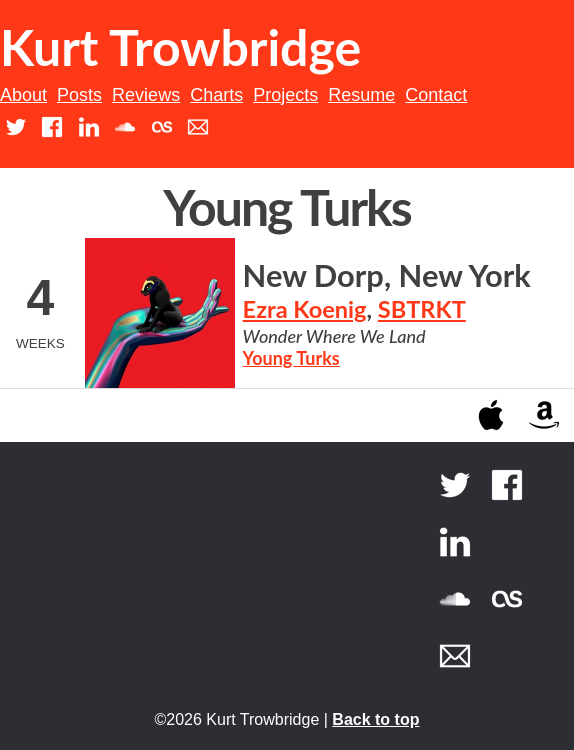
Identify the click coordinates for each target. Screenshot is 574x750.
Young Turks (291, 358)
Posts (79, 95)
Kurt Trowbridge (180, 47)
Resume (361, 95)
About (23, 95)
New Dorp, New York (387, 275)
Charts (216, 95)
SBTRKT (422, 309)
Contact (436, 95)
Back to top (375, 719)
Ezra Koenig (305, 309)
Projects (285, 95)
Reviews (146, 95)
